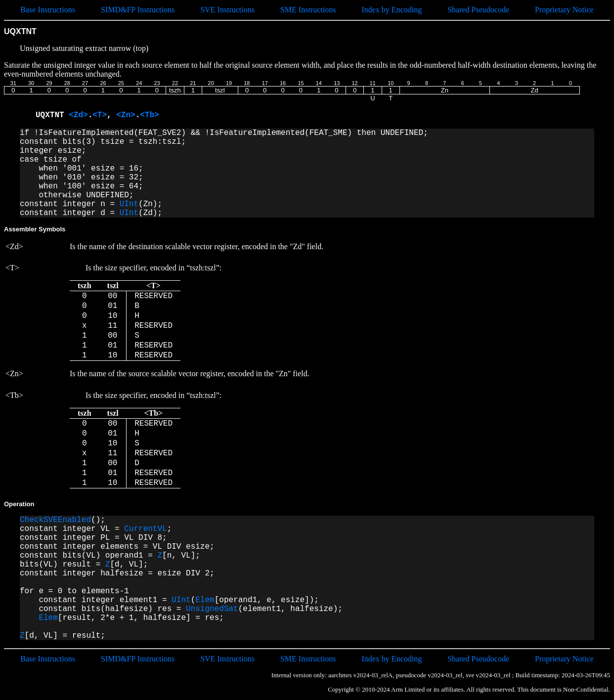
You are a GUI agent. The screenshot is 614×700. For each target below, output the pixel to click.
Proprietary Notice (564, 10)
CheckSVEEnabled (55, 520)
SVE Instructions (227, 10)
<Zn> (126, 115)
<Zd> (78, 115)
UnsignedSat (212, 609)
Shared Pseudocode (478, 10)
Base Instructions (48, 10)
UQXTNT (52, 115)
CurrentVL (145, 529)
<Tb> (149, 115)
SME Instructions (308, 10)
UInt (129, 204)
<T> (100, 115)
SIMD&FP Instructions (138, 10)
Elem (205, 600)
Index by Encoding (392, 10)
